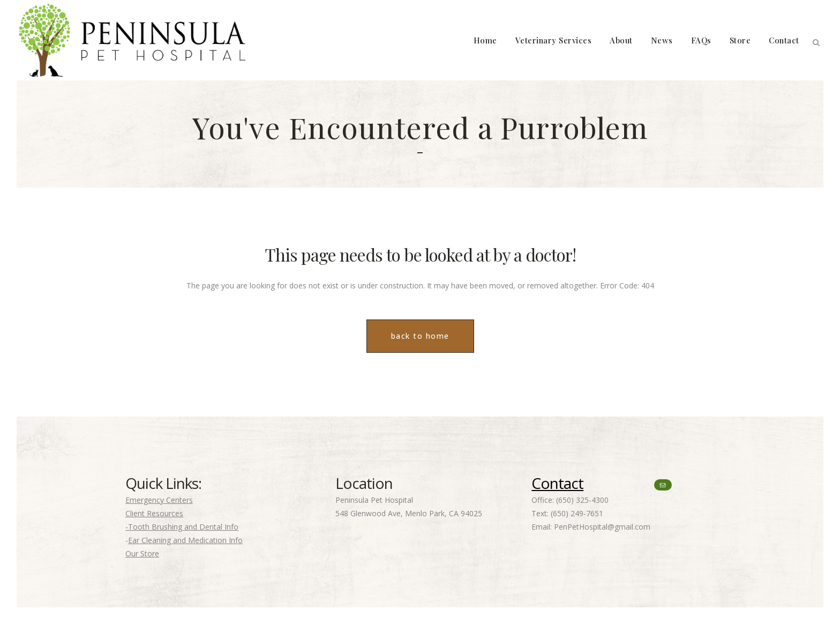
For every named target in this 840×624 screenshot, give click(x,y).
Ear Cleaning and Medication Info (185, 540)
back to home (420, 336)
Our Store (142, 554)
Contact (557, 483)
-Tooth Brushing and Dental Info (182, 527)
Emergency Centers (159, 500)
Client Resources (154, 513)
